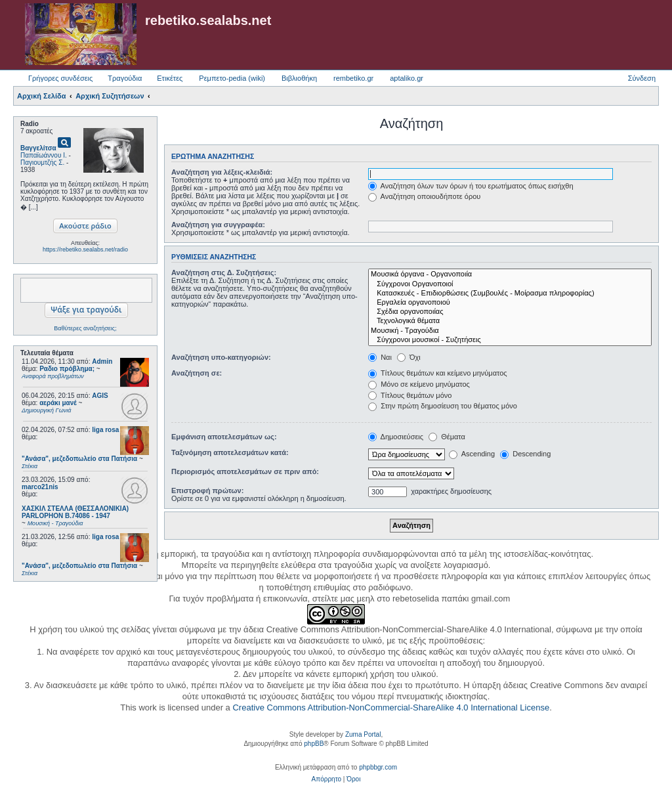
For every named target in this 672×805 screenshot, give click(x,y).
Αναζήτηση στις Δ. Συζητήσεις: (224, 272)
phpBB (314, 744)
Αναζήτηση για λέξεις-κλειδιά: (222, 172)
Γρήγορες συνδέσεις (60, 78)
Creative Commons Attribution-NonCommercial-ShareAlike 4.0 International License (391, 707)
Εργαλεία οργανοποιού (510, 303)
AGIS (100, 396)
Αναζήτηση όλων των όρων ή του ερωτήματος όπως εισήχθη (471, 186)
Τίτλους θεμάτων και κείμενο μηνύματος (438, 373)
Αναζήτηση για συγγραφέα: (218, 225)
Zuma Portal (363, 734)
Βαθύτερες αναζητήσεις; (85, 328)
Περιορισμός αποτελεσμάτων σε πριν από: (245, 471)
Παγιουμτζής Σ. (42, 163)
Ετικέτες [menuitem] (170, 78)
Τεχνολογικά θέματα (510, 321)
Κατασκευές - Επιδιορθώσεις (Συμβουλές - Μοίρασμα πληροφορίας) (510, 294)
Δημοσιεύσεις (396, 437)
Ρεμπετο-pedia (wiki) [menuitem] (232, 78)
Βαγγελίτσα (38, 148)
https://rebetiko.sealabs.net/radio (85, 250)
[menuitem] (326, 779)
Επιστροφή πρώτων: (207, 490)
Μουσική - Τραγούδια (510, 331)
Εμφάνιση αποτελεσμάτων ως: (224, 437)
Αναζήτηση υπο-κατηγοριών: (221, 357)
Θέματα (447, 437)
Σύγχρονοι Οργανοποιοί (510, 284)
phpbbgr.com (378, 767)
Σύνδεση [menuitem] (642, 78)
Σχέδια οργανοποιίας (510, 312)
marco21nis (40, 487)
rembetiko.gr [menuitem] (353, 78)
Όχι (409, 357)
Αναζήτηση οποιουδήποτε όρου (424, 196)
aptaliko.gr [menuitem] (407, 78)
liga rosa (105, 430)
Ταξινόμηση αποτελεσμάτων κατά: (230, 452)
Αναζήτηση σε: (197, 373)
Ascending (472, 454)
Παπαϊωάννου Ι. (44, 155)
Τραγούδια (125, 78)
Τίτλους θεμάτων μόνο (410, 395)
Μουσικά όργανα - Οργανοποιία (510, 274)
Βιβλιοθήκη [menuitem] (299, 78)
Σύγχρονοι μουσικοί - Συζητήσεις (510, 340)
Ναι (380, 357)
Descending (525, 454)
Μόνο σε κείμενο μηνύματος (419, 384)
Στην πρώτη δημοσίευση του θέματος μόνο (443, 406)
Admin (102, 361)
